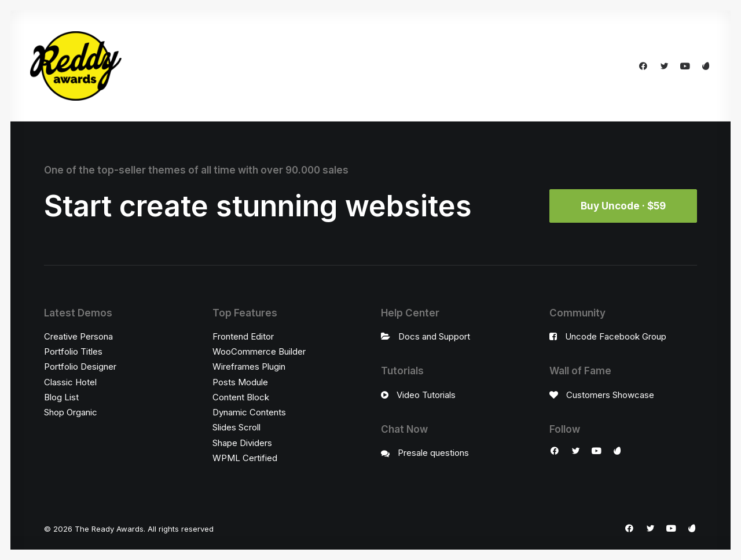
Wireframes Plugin (249, 366)
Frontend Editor (243, 336)
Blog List (61, 397)
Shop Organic (71, 412)
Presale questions (433, 453)
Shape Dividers (242, 443)
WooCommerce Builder (259, 351)
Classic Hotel (70, 382)
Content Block (241, 397)
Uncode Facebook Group (616, 336)
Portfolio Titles (73, 351)
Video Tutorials (426, 395)
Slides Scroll (236, 427)
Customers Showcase (610, 395)
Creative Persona (78, 336)
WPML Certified (245, 458)
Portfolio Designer (80, 366)
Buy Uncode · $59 (623, 206)
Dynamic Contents (249, 412)
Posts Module (240, 382)
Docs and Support (434, 336)
